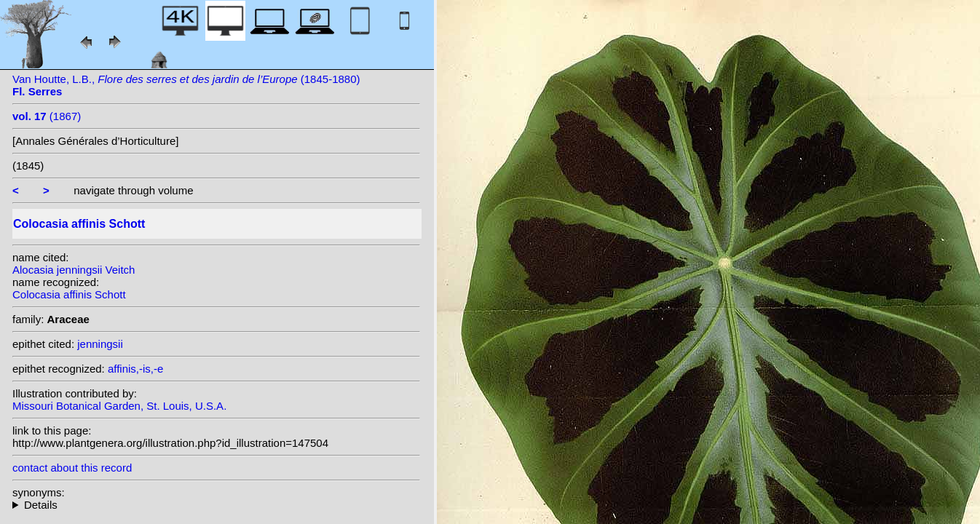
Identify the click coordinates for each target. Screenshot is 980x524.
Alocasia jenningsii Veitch (74, 270)
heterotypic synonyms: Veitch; (216, 505)
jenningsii (100, 344)
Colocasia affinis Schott (69, 294)
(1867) (47, 116)
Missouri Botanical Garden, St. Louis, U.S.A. (119, 406)
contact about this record (72, 468)
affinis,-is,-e (135, 369)
